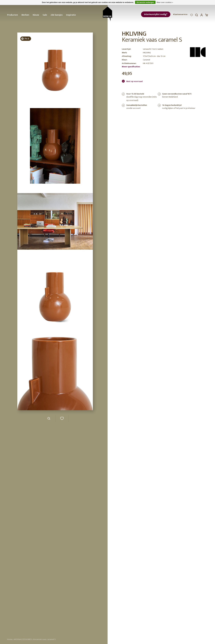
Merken (25, 15)
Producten (13, 15)
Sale (45, 15)
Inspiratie (71, 15)
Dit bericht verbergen (145, 2)
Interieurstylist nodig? (156, 14)
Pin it (25, 39)
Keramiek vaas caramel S (44, 639)
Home (10, 639)
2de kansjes (57, 15)
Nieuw (36, 15)
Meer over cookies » (165, 2)
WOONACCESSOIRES (23, 639)
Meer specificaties (131, 67)
